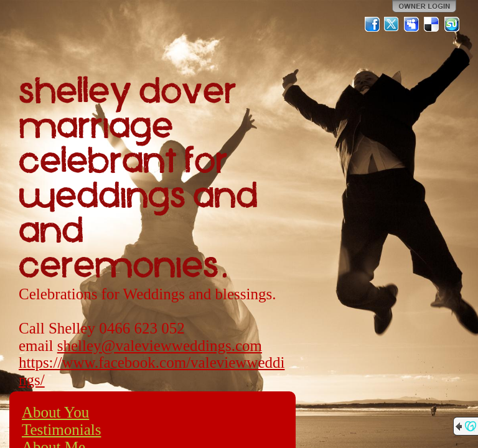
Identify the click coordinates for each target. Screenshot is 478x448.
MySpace (412, 24)
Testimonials (61, 430)
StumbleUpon (452, 24)
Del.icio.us (432, 24)
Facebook (372, 24)
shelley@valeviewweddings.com (160, 346)
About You (55, 412)
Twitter (392, 24)
